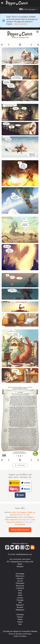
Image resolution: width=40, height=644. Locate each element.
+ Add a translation (20, 24)
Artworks (20, 579)
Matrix (20, 564)
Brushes (20, 607)
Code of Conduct (20, 636)
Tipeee (20, 619)
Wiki (20, 602)
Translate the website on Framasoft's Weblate (20, 631)
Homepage (20, 574)
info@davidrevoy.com (24, 554)
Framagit (20, 600)
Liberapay (20, 615)
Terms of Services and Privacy (20, 634)
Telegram (20, 567)
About (20, 595)
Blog (20, 593)
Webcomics (20, 576)
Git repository (20, 524)
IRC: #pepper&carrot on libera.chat (20, 562)
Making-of (20, 605)
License (20, 598)
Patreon (20, 617)
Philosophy (20, 583)
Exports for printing (20, 522)
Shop (20, 590)
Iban (20, 624)
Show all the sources (20, 530)
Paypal (20, 622)
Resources (20, 586)
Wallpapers (20, 610)
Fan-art (20, 581)
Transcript (21, 465)
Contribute (20, 588)
